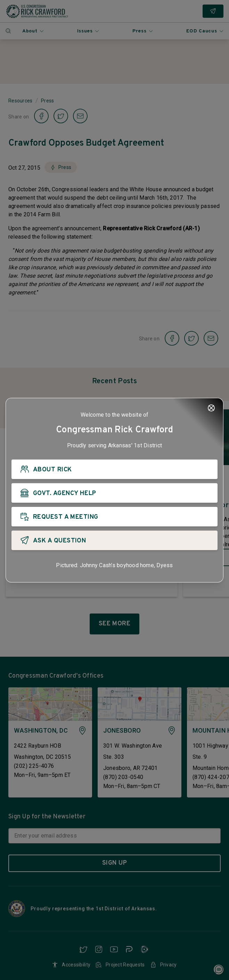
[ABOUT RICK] (114, 469)
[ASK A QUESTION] (114, 540)
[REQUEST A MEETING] (114, 517)
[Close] (211, 408)
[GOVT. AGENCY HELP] (114, 493)
